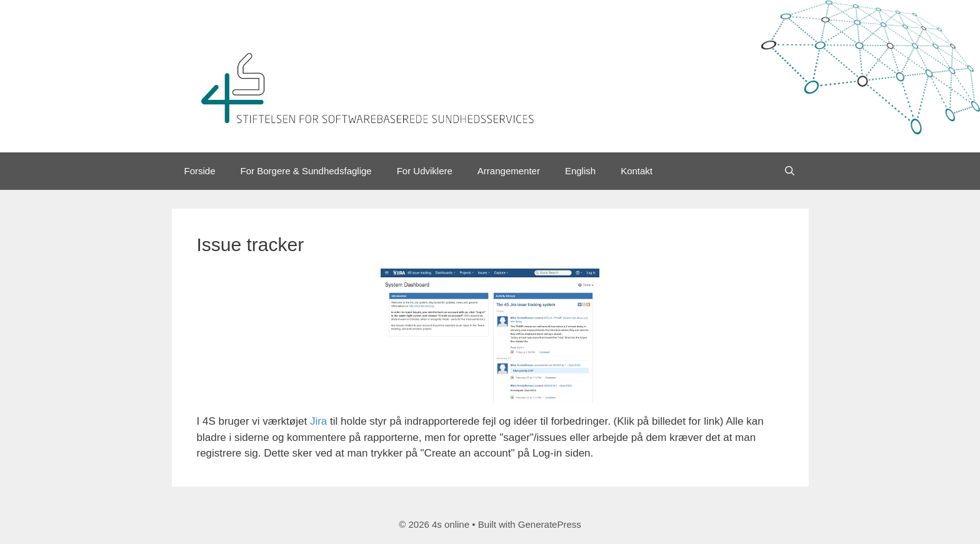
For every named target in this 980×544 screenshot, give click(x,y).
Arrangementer (509, 171)
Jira (318, 421)
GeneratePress (550, 524)
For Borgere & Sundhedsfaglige (306, 171)
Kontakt (637, 171)
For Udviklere (425, 171)
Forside (200, 171)
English (580, 171)
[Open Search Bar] (790, 171)
